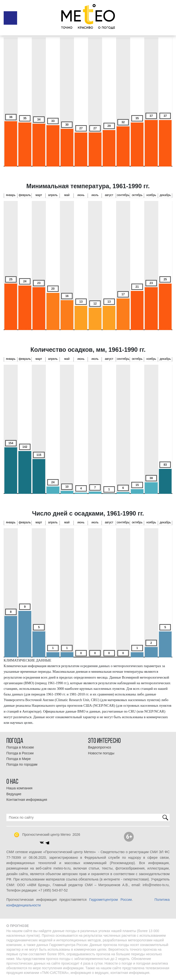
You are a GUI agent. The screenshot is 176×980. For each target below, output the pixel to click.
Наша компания (19, 788)
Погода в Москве (20, 747)
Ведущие (14, 794)
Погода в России (20, 753)
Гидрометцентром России (110, 900)
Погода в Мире (19, 759)
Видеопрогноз (99, 747)
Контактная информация (27, 800)
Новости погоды (101, 753)
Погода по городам (22, 764)
